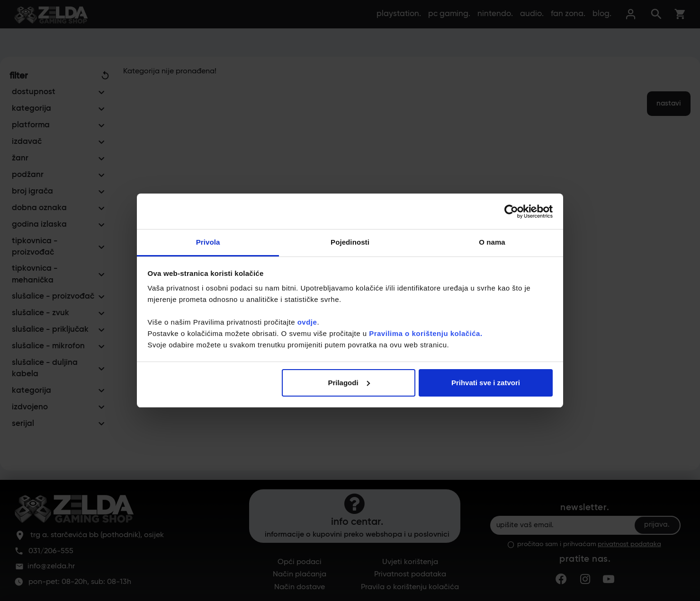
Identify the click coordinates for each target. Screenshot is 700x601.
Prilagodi (349, 383)
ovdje (307, 322)
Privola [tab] (208, 242)
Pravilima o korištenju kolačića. (426, 333)
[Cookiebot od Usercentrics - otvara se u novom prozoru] (511, 212)
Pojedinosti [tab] (350, 242)
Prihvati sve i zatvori (486, 383)
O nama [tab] (492, 242)
